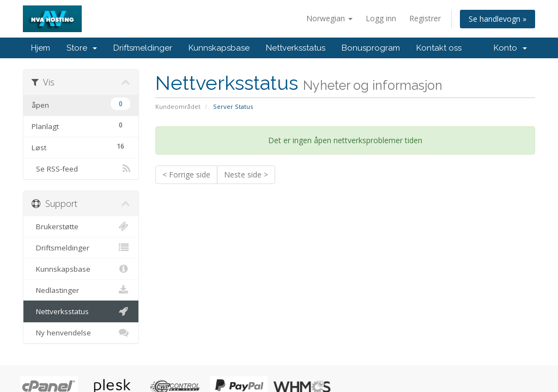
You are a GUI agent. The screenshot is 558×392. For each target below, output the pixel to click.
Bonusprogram (371, 48)
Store (82, 48)
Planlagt (81, 125)
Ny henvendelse (81, 333)
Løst (81, 146)
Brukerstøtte (81, 226)
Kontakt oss (439, 48)
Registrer (425, 18)
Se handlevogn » (498, 19)
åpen (81, 104)
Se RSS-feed (81, 169)
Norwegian (329, 18)
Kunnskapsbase (219, 48)
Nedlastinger (81, 290)
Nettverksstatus (296, 48)
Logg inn (381, 18)
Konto (510, 48)
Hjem (41, 48)
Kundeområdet (178, 106)
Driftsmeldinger (143, 48)
